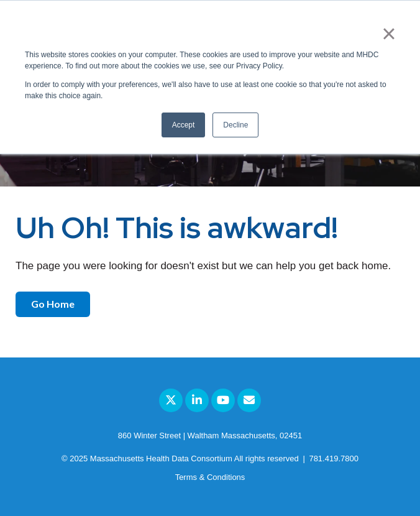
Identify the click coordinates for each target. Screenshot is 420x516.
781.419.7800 (334, 458)
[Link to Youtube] (223, 400)
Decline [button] (235, 125)
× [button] (389, 34)
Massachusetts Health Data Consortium (161, 458)
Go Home (53, 304)
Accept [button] (184, 125)
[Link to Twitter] (171, 400)
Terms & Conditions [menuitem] (210, 477)
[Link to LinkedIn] (197, 400)
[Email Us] (249, 400)
